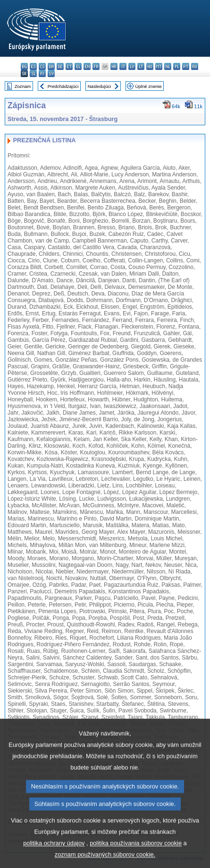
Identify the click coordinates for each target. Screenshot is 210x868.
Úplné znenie (149, 86)
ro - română (195, 66)
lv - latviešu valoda (132, 66)
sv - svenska (51, 74)
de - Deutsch (60, 66)
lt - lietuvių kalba (141, 66)
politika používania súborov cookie (136, 859)
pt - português (186, 66)
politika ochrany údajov (54, 859)
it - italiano (123, 66)
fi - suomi (42, 74)
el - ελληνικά (78, 66)
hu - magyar (150, 66)
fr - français (96, 66)
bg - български (24, 66)
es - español (33, 66)
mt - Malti (159, 66)
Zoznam (23, 86)
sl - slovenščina (33, 74)
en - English (87, 66)
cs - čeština (42, 66)
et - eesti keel (69, 66)
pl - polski (177, 66)
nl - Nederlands (168, 66)
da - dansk (51, 66)
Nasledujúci (100, 86)
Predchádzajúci (63, 86)
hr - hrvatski (114, 66)
